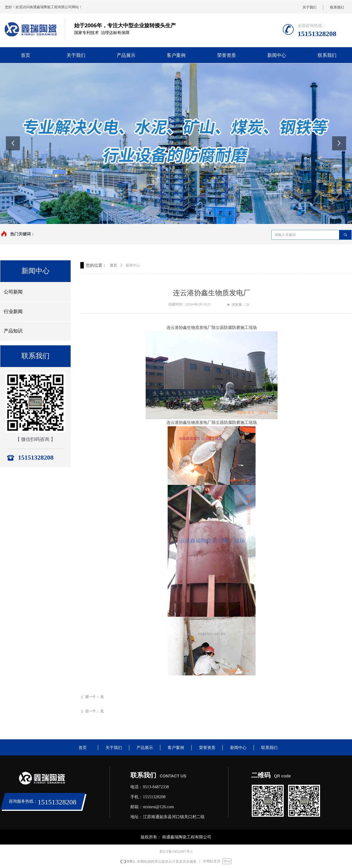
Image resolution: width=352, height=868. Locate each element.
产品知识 (13, 331)
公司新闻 (13, 292)
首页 (113, 265)
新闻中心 (133, 265)
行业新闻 (13, 311)
